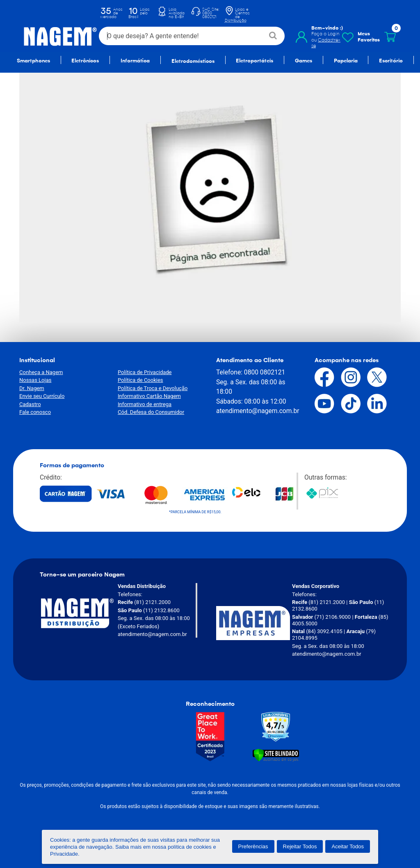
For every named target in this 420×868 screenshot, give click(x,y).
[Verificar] (276, 754)
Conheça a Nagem (41, 372)
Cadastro (30, 404)
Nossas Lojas (35, 380)
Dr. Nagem (32, 388)
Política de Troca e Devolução (153, 388)
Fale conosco (35, 412)
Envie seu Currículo (42, 396)
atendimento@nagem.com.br (258, 411)
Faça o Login (325, 34)
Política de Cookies (140, 380)
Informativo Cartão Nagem (149, 396)
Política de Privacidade (145, 372)
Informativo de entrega (145, 404)
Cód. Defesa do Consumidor (151, 412)
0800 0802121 (265, 372)
